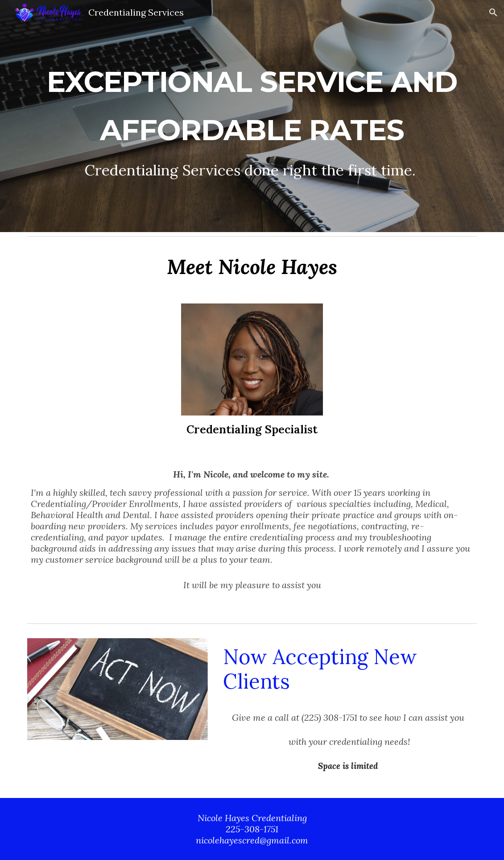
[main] (252, 116)
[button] (493, 12)
